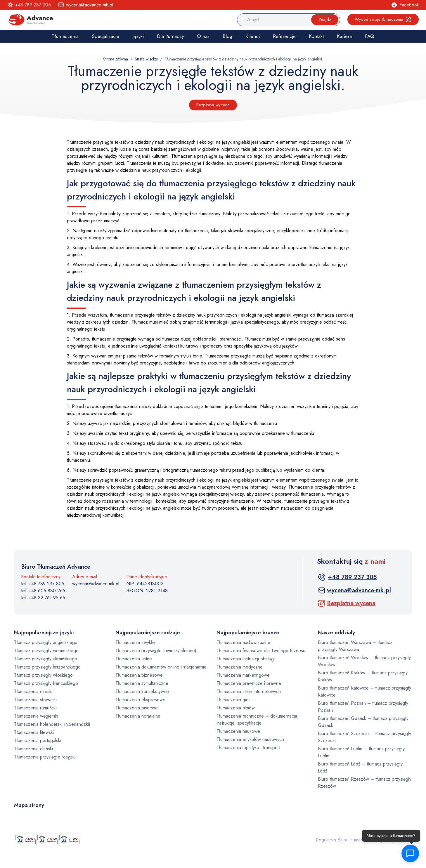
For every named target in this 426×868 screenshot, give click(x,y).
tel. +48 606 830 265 (43, 591)
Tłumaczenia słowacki (35, 700)
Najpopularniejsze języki (44, 633)
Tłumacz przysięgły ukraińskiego (46, 659)
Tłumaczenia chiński (33, 749)
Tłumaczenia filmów (236, 708)
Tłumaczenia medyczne (240, 667)
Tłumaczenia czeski (33, 691)
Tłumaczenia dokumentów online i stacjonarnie (161, 667)
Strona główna (116, 59)
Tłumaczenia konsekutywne (142, 691)
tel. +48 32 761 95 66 (43, 598)
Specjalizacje (105, 36)
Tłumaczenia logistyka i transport (248, 748)
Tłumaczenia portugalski (38, 741)
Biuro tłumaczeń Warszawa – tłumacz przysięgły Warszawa (355, 646)
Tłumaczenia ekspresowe (140, 700)
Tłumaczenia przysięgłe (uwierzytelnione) (156, 651)
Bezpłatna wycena (213, 105)
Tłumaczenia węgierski (36, 716)
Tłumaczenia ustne (134, 659)
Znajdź (325, 20)
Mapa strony (29, 805)
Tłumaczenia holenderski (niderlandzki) (52, 724)
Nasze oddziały (336, 633)
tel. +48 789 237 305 (43, 584)
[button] (411, 853)
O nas (203, 36)
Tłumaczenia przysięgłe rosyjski (45, 757)
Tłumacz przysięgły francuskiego (46, 683)
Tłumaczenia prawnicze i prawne (249, 683)
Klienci (253, 36)
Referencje (284, 36)
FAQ (370, 36)
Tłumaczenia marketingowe (243, 675)
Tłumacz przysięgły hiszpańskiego (47, 667)
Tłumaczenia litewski (34, 732)
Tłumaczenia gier (233, 700)
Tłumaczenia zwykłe (135, 642)
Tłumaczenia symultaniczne (142, 683)
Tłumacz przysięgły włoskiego (43, 675)
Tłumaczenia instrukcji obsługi (246, 659)
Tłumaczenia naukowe (238, 731)
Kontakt (316, 36)
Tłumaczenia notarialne (138, 716)
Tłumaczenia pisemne (137, 708)
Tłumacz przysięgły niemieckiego (46, 651)
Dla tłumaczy (170, 36)
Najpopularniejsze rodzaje (148, 633)
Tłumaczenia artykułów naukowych (250, 739)
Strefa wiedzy (146, 59)
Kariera (344, 36)
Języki (138, 36)
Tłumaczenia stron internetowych (249, 691)
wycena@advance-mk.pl (96, 584)
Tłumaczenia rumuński (35, 708)
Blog (227, 36)
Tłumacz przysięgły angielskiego (46, 642)
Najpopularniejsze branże (248, 633)
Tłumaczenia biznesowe (139, 675)
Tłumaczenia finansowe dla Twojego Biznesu (261, 651)
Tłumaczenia (65, 36)
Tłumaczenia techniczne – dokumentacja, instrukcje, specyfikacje (258, 719)
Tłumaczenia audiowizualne (243, 642)
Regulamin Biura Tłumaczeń (343, 840)
